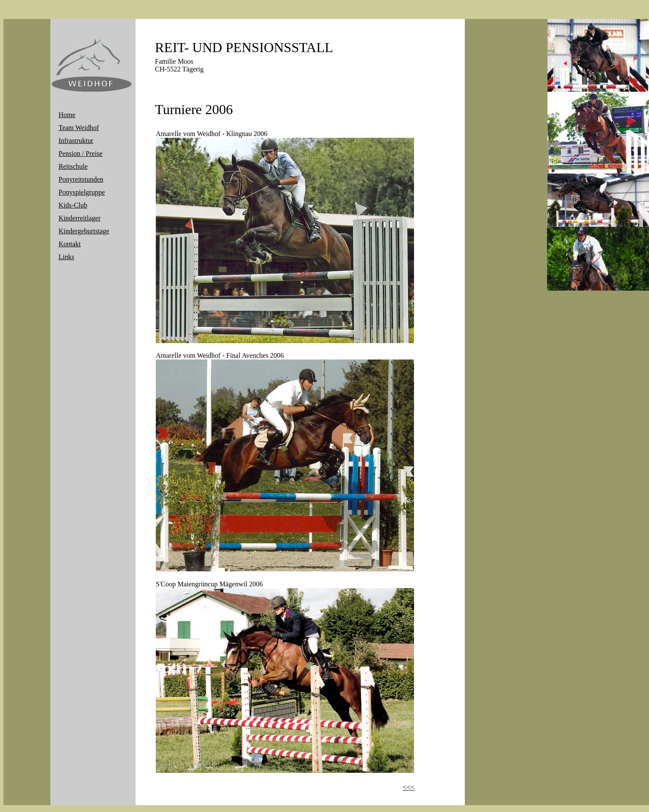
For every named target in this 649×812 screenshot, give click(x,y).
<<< (409, 787)
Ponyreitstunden (81, 179)
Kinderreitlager (80, 218)
